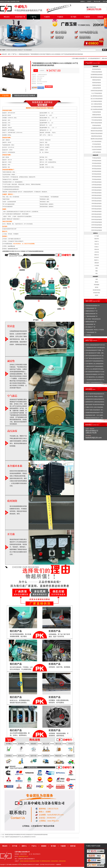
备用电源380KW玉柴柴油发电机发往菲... (95, 399)
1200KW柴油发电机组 (96, 222)
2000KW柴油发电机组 (96, 228)
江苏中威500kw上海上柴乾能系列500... (95, 364)
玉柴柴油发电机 (54, 861)
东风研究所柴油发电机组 (97, 91)
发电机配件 (95, 277)
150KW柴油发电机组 (97, 187)
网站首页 (7, 17)
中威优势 (87, 17)
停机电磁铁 (97, 285)
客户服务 (74, 17)
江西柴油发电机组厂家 (91, 308)
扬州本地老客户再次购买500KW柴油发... (95, 405)
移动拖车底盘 (97, 293)
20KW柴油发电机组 (97, 166)
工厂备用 (97, 236)
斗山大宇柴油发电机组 (97, 93)
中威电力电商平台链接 (93, 846)
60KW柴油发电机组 (97, 177)
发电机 (22, 861)
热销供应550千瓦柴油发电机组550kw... (95, 361)
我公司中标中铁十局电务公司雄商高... (95, 396)
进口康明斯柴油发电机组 (97, 96)
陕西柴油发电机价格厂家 (91, 314)
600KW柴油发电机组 (97, 209)
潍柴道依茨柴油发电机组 (97, 131)
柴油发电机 (26, 861)
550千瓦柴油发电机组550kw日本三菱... (95, 356)
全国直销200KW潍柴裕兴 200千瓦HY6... (95, 374)
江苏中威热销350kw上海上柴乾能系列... (95, 377)
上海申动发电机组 (97, 152)
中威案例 (60, 17)
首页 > (10, 54)
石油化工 (97, 247)
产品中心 (34, 846)
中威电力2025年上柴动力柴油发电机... (95, 407)
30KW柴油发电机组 (97, 169)
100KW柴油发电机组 (97, 182)
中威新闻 (47, 17)
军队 (97, 273)
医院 (97, 268)
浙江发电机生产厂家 (90, 327)
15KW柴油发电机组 (97, 163)
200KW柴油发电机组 (97, 190)
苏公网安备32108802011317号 (28, 865)
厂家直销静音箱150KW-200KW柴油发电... (96, 348)
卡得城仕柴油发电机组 (97, 72)
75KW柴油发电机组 (97, 179)
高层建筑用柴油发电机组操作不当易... (95, 413)
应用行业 (95, 233)
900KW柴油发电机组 (97, 217)
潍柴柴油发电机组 (24, 54)
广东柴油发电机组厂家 (91, 332)
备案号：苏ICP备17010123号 (43, 865)
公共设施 (97, 265)
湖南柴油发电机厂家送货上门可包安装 (95, 330)
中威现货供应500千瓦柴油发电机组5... (95, 366)
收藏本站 (83, 1)
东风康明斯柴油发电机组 (97, 75)
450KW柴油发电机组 (97, 203)
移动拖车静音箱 (97, 290)
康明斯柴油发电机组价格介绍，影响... (95, 418)
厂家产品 (33, 17)
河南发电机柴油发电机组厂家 (93, 306)
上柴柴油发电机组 (97, 88)
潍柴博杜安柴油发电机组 (97, 139)
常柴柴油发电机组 (97, 125)
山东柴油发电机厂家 (90, 324)
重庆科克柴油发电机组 (97, 123)
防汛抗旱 (97, 257)
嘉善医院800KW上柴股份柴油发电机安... (95, 402)
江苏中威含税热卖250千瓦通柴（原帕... (95, 353)
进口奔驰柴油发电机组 (97, 101)
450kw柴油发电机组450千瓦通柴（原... (95, 350)
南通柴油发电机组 (97, 115)
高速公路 (97, 249)
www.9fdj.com (11, 246)
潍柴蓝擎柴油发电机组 (97, 136)
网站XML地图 (97, 1)
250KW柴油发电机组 (97, 193)
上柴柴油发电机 (62, 861)
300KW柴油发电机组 (97, 195)
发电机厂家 (39, 861)
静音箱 (97, 287)
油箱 (97, 279)
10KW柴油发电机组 (97, 161)
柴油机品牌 (95, 66)
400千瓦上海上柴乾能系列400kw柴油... (95, 369)
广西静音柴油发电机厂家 (91, 316)
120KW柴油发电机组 (97, 185)
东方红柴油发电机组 (97, 141)
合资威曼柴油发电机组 (97, 128)
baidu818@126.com (13, 249)
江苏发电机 (88, 335)
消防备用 (97, 263)
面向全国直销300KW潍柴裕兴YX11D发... (95, 372)
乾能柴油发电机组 (97, 85)
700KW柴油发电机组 (97, 211)
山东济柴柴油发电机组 (97, 117)
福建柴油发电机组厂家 (91, 322)
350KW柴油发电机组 (97, 198)
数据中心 (97, 260)
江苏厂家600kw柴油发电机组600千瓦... (95, 358)
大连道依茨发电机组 (97, 149)
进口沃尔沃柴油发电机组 (97, 99)
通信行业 (97, 255)
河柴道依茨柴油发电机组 (97, 133)
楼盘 (97, 271)
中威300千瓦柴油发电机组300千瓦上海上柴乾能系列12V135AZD (20, 837)
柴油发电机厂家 (20, 17)
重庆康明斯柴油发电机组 (97, 77)
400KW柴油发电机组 (97, 201)
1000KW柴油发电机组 (96, 220)
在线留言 (89, 1)
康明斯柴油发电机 (46, 861)
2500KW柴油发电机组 (96, 230)
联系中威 (105, 1)
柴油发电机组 (32, 861)
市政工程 (97, 244)
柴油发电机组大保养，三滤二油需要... (95, 415)
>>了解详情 (104, 384)
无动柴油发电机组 (97, 112)
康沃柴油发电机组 (97, 69)
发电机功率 (95, 155)
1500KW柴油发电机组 (96, 225)
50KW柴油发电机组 (97, 174)
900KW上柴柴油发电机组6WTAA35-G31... (96, 345)
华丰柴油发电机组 (97, 144)
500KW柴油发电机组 (97, 206)
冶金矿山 (97, 241)
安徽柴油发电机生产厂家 (91, 311)
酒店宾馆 (97, 239)
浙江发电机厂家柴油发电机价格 (93, 319)
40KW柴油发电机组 (97, 171)
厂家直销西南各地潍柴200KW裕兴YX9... (95, 380)
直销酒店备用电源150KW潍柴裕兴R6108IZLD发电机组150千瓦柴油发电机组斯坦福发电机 (26, 835)
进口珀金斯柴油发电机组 (97, 109)
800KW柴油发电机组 (97, 214)
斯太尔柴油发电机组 (97, 147)
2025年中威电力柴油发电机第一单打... (95, 410)
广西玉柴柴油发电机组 (97, 120)
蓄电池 (97, 282)
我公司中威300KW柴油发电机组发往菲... (95, 394)
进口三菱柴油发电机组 (97, 104)
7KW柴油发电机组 (96, 158)
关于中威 (15, 846)
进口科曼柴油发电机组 (97, 107)
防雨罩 (97, 295)
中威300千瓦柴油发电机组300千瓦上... (95, 382)
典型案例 (44, 846)
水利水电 (97, 252)
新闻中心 (24, 846)
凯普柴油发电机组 (97, 83)
